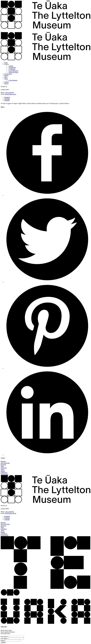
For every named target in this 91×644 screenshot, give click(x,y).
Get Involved (8, 74)
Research (3, 465)
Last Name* (4, 639)
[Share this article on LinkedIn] (47, 455)
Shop (6, 77)
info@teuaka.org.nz (10, 94)
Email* (3, 640)
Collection (4, 468)
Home (6, 63)
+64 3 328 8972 (9, 93)
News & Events (5, 463)
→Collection (12, 69)
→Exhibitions (12, 68)
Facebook (7, 99)
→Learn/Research (13, 71)
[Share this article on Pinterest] (47, 368)
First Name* (4, 637)
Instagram (7, 97)
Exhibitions (4, 473)
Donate (6, 76)
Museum (3, 461)
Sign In (6, 84)
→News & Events (13, 72)
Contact (6, 82)
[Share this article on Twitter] (47, 282)
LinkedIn (7, 100)
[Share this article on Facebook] (47, 195)
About (6, 79)
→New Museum (13, 80)
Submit (3, 642)
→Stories (10, 66)
